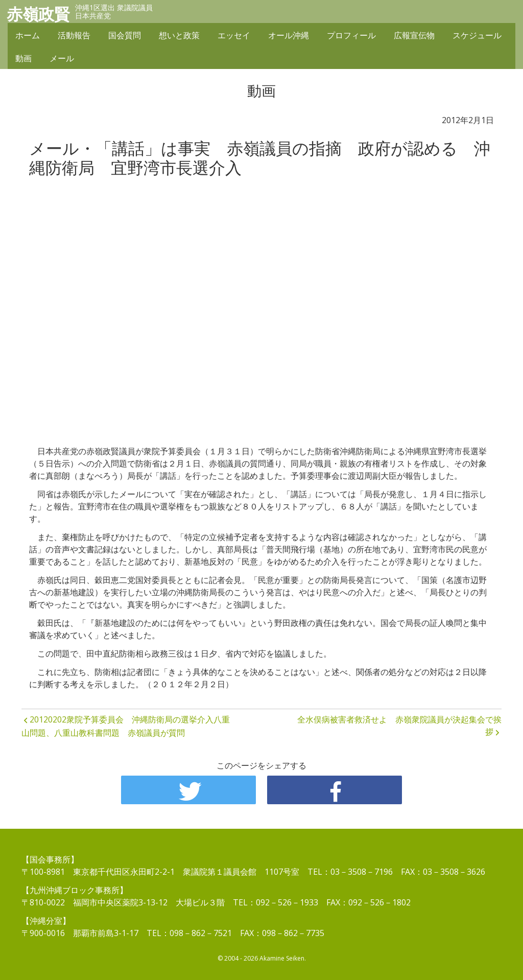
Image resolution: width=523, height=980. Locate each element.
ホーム (28, 37)
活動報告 (74, 37)
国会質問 (125, 37)
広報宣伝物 (414, 37)
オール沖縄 (289, 37)
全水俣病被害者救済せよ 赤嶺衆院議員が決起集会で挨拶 (399, 726)
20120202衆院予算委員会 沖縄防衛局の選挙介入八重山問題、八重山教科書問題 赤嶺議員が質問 (126, 726)
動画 (23, 60)
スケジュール (477, 37)
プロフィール (351, 37)
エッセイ (234, 37)
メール (62, 60)
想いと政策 (179, 37)
